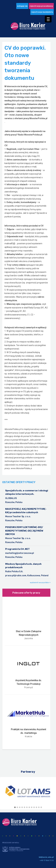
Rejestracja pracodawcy (41, 6)
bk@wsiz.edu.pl (46, 857)
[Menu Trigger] (48, 19)
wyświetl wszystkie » (40, 583)
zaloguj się (22, 6)
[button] (15, 807)
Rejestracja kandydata (42, 12)
